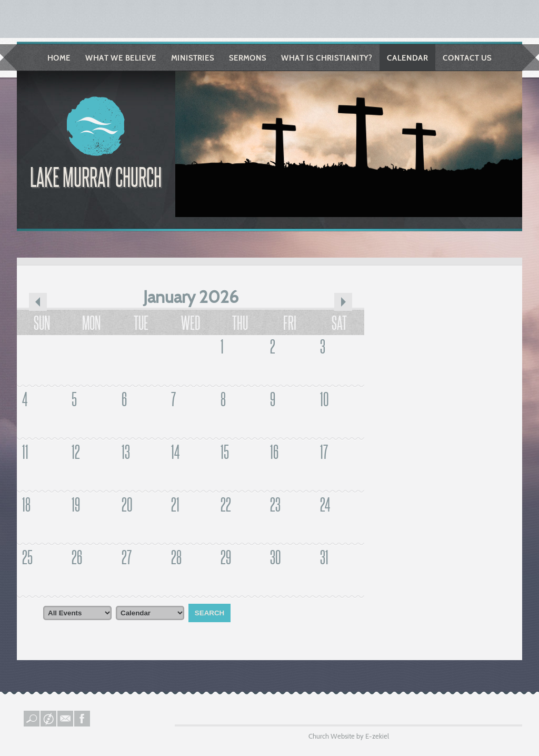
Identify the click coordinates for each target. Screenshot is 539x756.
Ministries (193, 58)
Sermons (248, 58)
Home (59, 58)
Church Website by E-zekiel (349, 736)
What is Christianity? (327, 58)
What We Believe (121, 58)
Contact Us (467, 58)
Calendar (407, 58)
